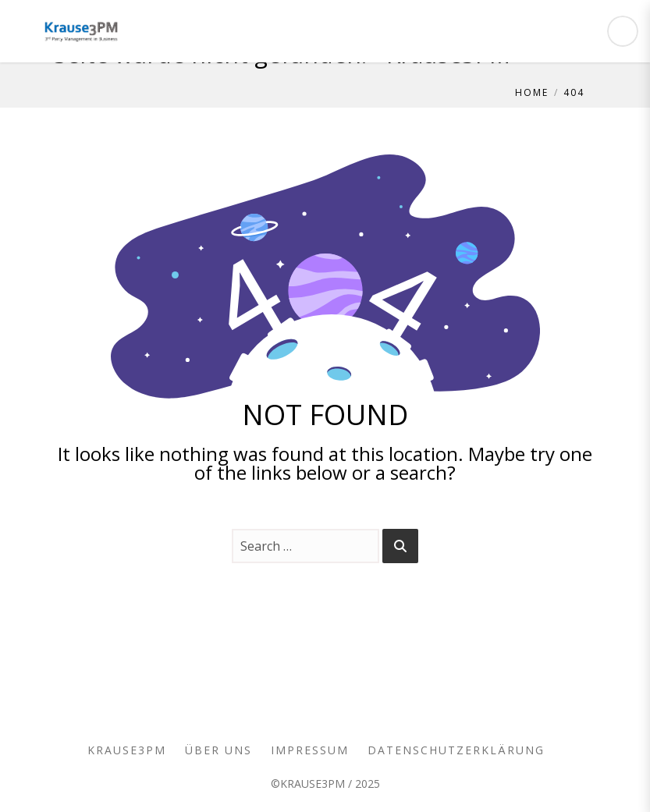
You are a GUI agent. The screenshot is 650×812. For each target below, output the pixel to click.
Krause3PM (127, 750)
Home (532, 92)
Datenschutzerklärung (456, 750)
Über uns (218, 750)
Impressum (310, 750)
